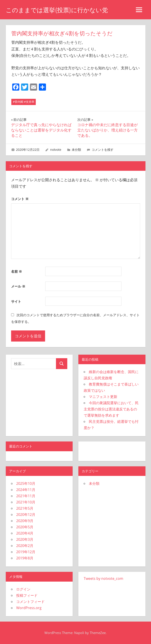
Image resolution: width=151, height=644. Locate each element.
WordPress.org (29, 608)
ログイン (23, 589)
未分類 (76, 150)
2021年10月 (26, 502)
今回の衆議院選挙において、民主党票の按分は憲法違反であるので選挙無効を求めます (111, 409)
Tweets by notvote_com (103, 578)
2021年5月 (25, 508)
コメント (20, 199)
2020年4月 (25, 533)
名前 (17, 271)
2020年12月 (26, 515)
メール (18, 286)
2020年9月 (25, 521)
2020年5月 (25, 527)
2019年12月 (26, 552)
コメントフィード (30, 602)
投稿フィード (27, 595)
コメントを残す (103, 150)
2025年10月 (26, 483)
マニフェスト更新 (103, 397)
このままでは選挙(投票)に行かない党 (59, 10)
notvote (56, 150)
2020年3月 (25, 539)
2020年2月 (25, 546)
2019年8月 (25, 558)
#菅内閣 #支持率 (24, 102)
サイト (16, 301)
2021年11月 (26, 496)
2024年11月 (26, 490)
